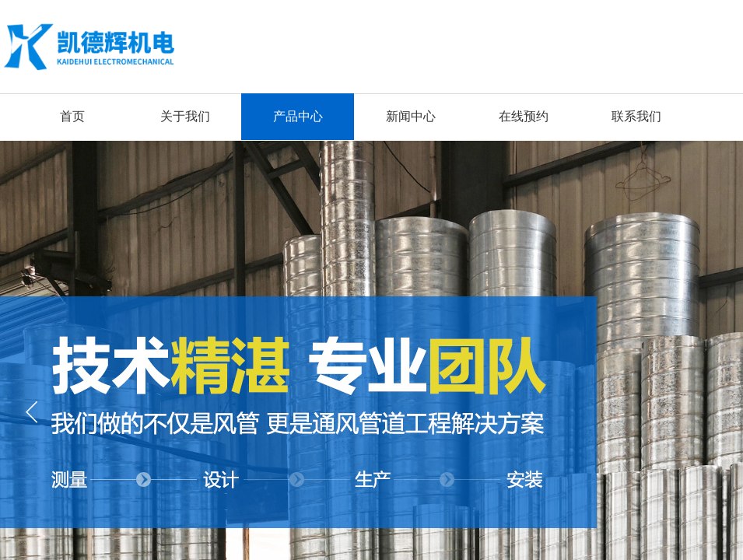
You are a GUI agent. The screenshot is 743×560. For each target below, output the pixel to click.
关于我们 (185, 116)
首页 (72, 116)
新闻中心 (411, 116)
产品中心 (298, 116)
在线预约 (524, 116)
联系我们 (636, 116)
